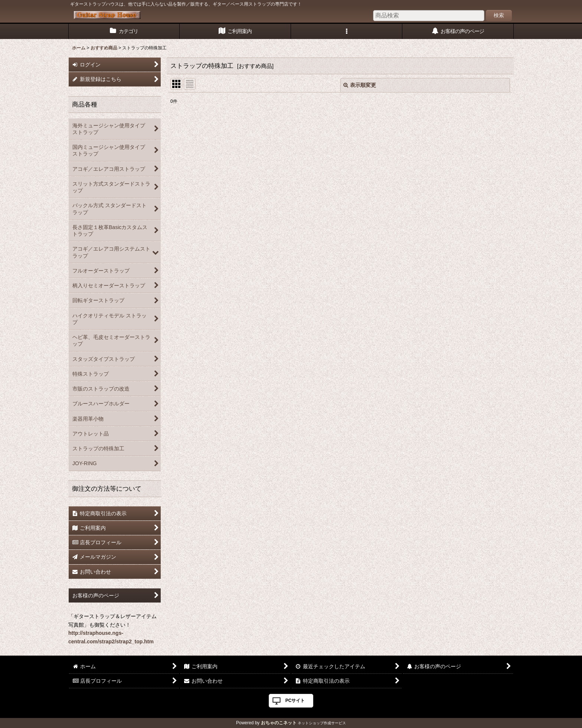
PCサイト (295, 701)
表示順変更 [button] (360, 85)
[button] (347, 31)
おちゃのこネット (279, 723)
